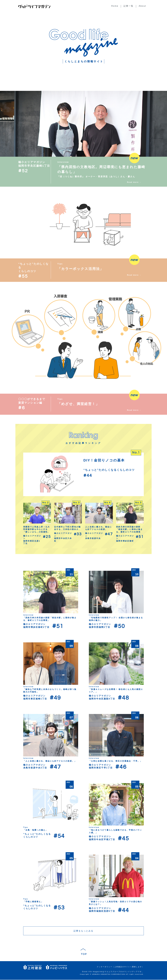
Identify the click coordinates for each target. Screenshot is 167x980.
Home (115, 6)
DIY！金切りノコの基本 (104, 460)
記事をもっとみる (83, 931)
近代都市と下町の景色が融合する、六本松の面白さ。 (67, 528)
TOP (84, 954)
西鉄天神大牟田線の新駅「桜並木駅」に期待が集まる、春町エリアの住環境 (129, 529)
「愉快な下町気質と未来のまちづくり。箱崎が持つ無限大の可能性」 (50, 691)
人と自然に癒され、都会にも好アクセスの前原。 (99, 528)
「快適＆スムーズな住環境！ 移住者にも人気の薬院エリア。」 (116, 691)
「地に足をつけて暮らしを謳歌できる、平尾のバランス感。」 (115, 831)
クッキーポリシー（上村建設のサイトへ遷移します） (120, 967)
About (142, 6)
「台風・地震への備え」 (35, 830)
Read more (133, 182)
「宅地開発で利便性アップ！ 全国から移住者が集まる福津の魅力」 (116, 619)
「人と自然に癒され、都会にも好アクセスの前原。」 (50, 761)
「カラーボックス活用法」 (80, 269)
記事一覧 (129, 6)
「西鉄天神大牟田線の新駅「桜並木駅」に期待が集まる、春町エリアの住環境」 (50, 619)
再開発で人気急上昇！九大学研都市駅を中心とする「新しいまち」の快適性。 (37, 529)
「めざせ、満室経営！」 (78, 404)
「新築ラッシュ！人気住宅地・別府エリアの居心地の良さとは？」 (115, 903)
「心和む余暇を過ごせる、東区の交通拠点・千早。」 (115, 761)
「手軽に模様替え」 (33, 902)
